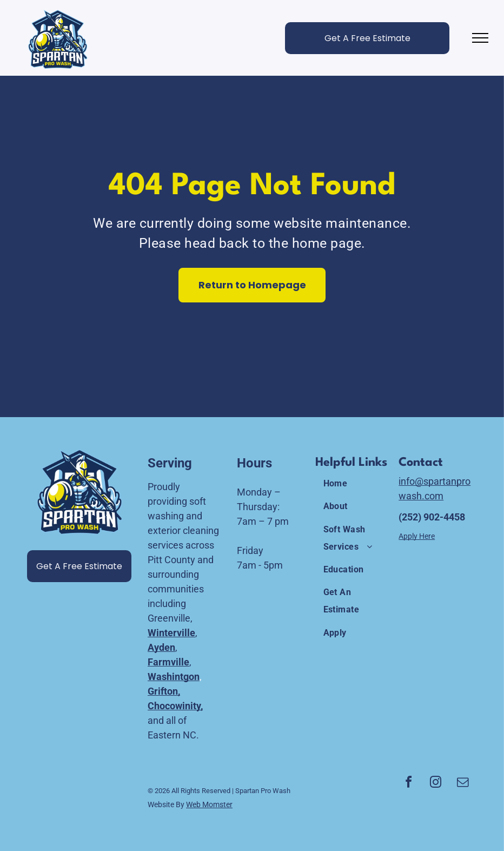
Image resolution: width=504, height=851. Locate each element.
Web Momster (209, 804)
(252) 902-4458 (432, 517)
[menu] (480, 38)
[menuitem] (354, 484)
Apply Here (417, 536)
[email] (463, 784)
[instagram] (436, 784)
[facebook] (409, 784)
